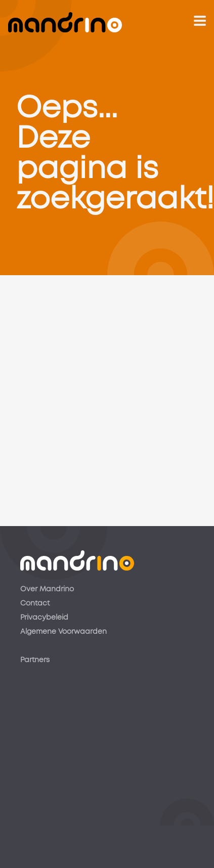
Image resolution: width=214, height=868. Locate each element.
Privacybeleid (44, 618)
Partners (35, 660)
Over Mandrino (47, 589)
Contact (35, 603)
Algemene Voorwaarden (63, 632)
